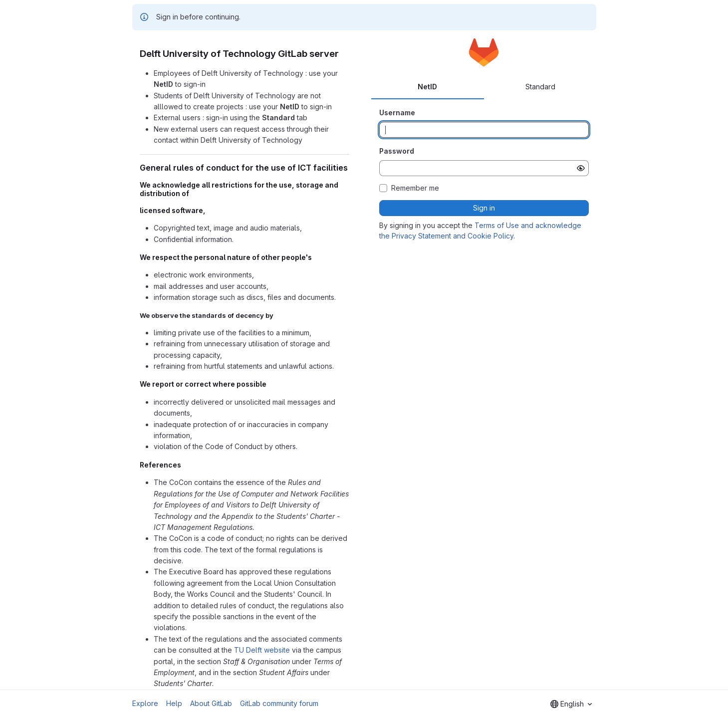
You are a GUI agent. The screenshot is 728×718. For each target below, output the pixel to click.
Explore (145, 703)
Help (174, 703)
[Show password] (581, 168)
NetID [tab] (427, 87)
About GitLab (211, 703)
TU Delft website (262, 650)
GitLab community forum (279, 703)
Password (397, 151)
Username (397, 113)
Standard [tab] (540, 87)
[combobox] (571, 704)
